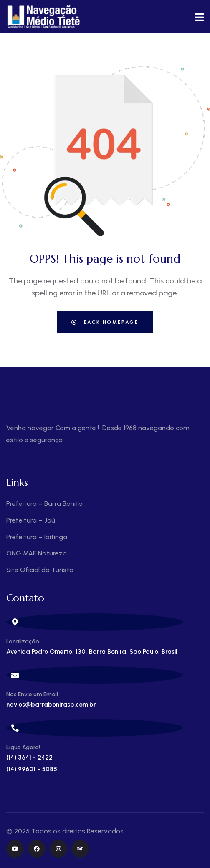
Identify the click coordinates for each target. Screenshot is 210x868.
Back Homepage (105, 322)
